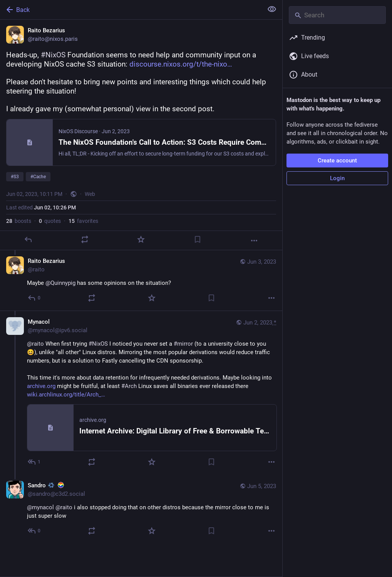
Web (90, 194)
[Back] (131, 10)
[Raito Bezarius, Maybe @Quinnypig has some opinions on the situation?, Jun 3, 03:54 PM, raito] (141, 280)
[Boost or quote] (85, 239)
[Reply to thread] (34, 298)
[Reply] (28, 239)
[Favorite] (141, 239)
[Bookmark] (198, 239)
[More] (254, 241)
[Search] (337, 15)
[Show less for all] (272, 9)
